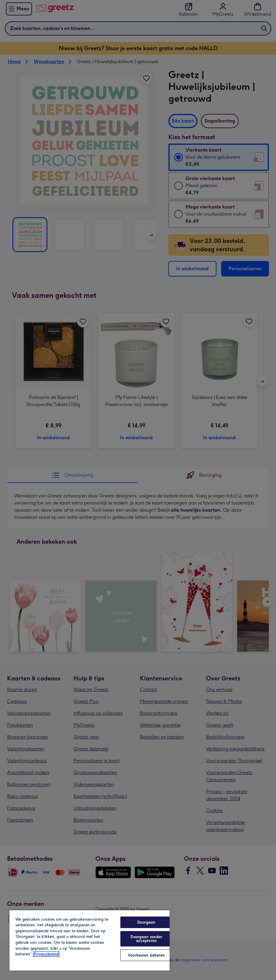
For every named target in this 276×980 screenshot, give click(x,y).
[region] (90, 940)
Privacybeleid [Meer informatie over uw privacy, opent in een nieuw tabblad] (46, 954)
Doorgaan (146, 922)
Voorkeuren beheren (146, 955)
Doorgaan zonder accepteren (146, 939)
